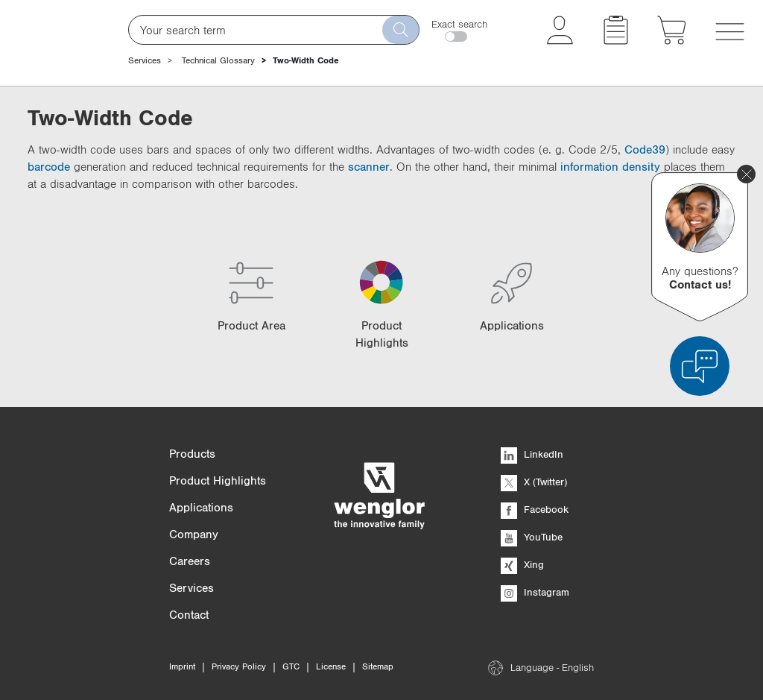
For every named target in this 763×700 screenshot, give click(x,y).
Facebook (535, 509)
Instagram (535, 592)
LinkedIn (532, 454)
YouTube (532, 537)
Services (145, 60)
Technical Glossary (218, 60)
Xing (522, 564)
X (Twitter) (534, 482)
